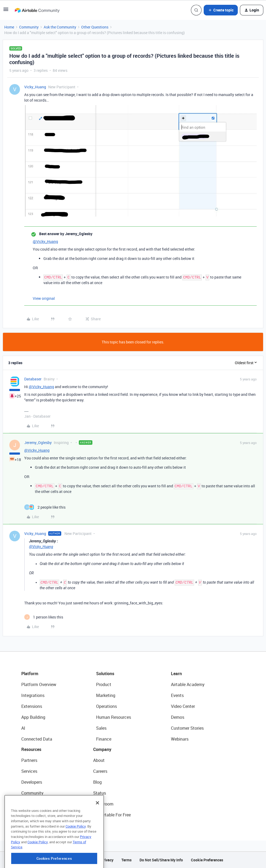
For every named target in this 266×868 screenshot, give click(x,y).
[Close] (97, 825)
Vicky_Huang (35, 87)
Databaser (33, 379)
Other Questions (95, 27)
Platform (30, 674)
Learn (176, 674)
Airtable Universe (37, 815)
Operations (107, 706)
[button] (6, 11)
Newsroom (103, 804)
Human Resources (114, 717)
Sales (101, 728)
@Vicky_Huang (45, 241)
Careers (100, 771)
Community (29, 27)
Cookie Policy (76, 848)
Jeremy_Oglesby (38, 443)
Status (100, 793)
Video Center (183, 706)
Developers (32, 782)
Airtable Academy (188, 684)
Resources (31, 749)
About (99, 760)
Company (102, 749)
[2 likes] (45, 507)
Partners (29, 760)
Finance (104, 739)
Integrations (33, 695)
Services (29, 771)
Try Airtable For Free (112, 815)
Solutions (105, 674)
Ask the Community (60, 27)
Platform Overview (39, 684)
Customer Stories (187, 728)
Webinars (180, 739)
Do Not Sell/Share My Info (161, 860)
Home (9, 27)
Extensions (32, 706)
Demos (178, 717)
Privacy (107, 860)
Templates (31, 804)
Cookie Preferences (207, 860)
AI (23, 728)
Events (177, 695)
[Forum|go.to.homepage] (37, 10)
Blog (97, 782)
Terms (126, 860)
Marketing (106, 695)
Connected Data (37, 739)
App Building (33, 717)
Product (104, 684)
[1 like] (44, 617)
